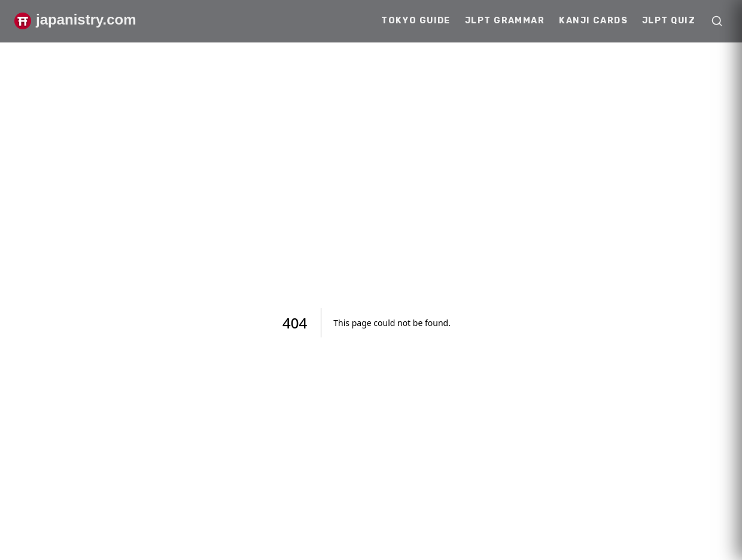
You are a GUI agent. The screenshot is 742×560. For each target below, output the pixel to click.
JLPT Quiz (669, 21)
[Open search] (717, 21)
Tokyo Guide (416, 21)
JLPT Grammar (505, 21)
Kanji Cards (593, 21)
